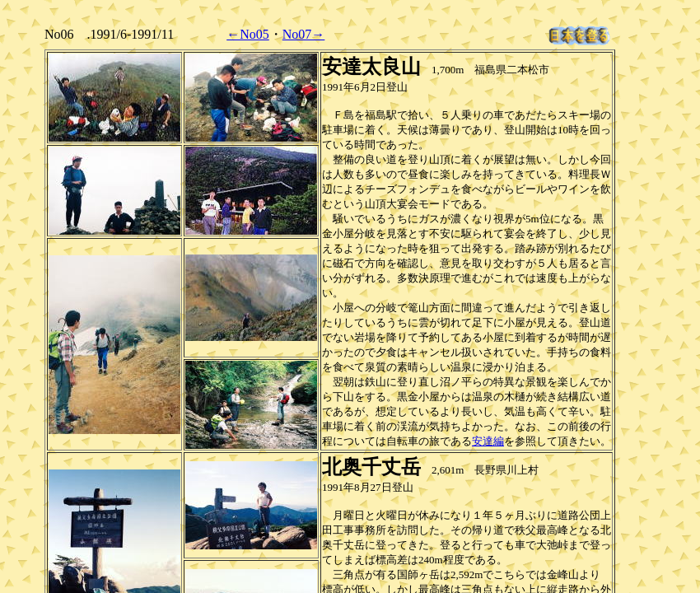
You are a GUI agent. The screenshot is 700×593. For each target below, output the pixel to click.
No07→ (304, 34)
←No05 (248, 34)
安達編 (488, 441)
